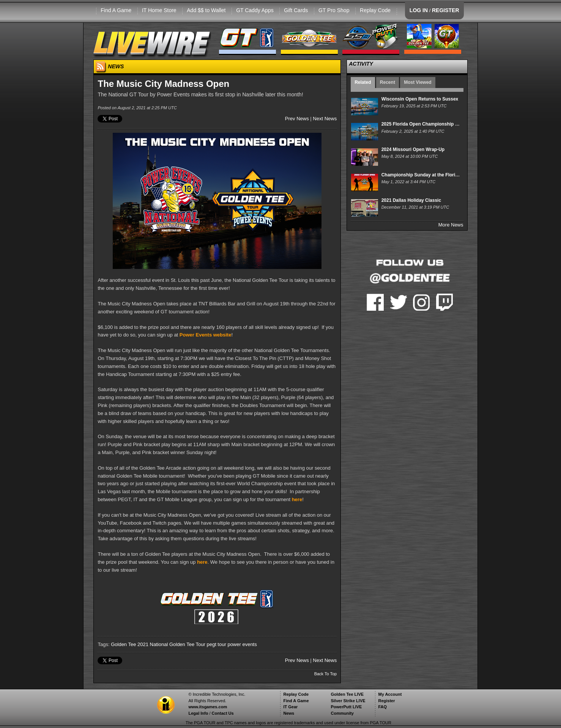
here (297, 499)
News (289, 713)
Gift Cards (296, 10)
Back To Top (326, 674)
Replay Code (375, 10)
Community (342, 713)
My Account (390, 694)
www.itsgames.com (208, 707)
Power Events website (206, 335)
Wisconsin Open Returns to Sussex (420, 99)
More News (451, 225)
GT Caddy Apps (255, 10)
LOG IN (419, 10)
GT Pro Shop (334, 10)
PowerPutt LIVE (346, 707)
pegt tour (216, 644)
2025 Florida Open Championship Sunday (426, 124)
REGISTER (446, 10)
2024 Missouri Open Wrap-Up (413, 149)
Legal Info (198, 713)
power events (242, 644)
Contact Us (223, 713)
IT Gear (290, 707)
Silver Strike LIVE (348, 701)
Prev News (297, 119)
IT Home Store (159, 10)
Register (386, 701)
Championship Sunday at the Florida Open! (428, 175)
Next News (325, 119)
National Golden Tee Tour (178, 644)
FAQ (382, 707)
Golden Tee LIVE (347, 694)
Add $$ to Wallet (206, 10)
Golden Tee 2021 (130, 644)
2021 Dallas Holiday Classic (411, 200)
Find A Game (116, 10)
